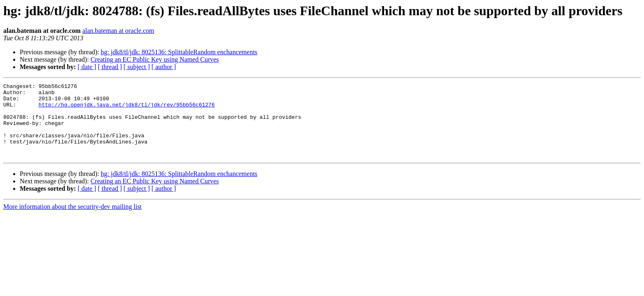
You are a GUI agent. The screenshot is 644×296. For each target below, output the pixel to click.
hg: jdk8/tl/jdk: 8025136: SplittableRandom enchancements (179, 52)
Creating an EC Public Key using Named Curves (154, 59)
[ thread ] (110, 67)
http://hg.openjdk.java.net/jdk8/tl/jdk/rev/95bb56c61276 (127, 109)
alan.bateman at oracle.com (118, 31)
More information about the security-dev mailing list (72, 221)
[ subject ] (137, 67)
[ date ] (87, 67)
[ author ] (164, 67)
